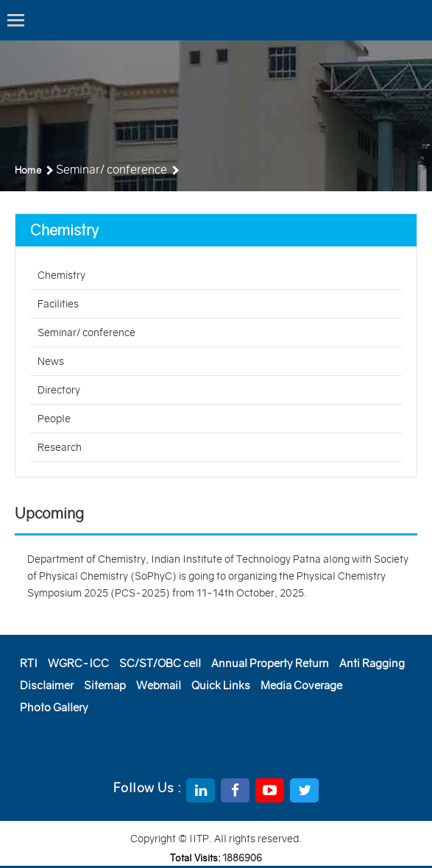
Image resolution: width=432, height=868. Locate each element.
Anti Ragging (372, 663)
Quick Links (221, 685)
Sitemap (105, 685)
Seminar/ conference (86, 332)
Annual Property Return (270, 663)
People (54, 419)
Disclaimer (47, 685)
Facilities (58, 304)
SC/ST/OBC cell (160, 663)
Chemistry (61, 275)
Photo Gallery (54, 707)
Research (60, 447)
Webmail (159, 685)
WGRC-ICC (78, 663)
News (51, 361)
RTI (29, 663)
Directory (59, 390)
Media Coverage (301, 685)
